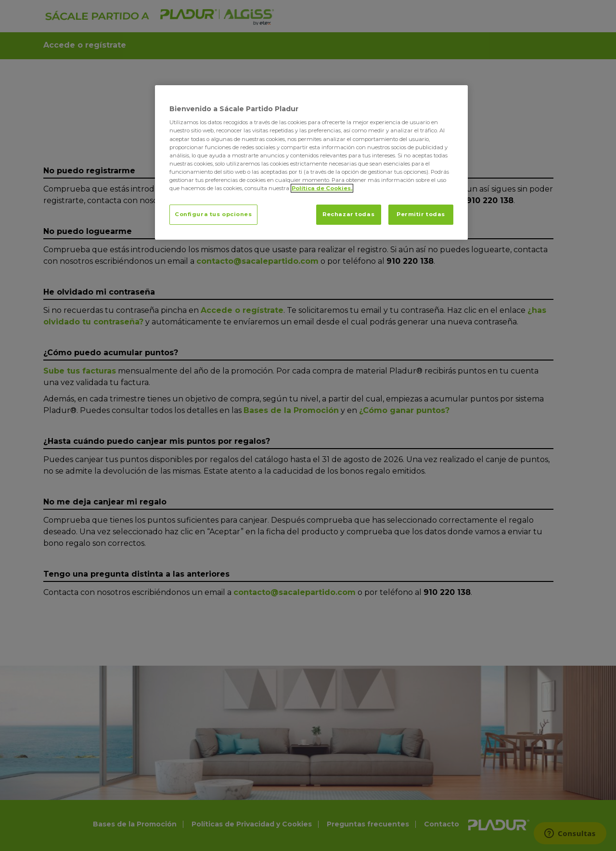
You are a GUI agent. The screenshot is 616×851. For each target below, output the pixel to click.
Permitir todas (421, 214)
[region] (311, 162)
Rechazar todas (348, 214)
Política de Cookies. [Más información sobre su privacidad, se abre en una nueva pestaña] (322, 188)
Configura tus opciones (213, 214)
